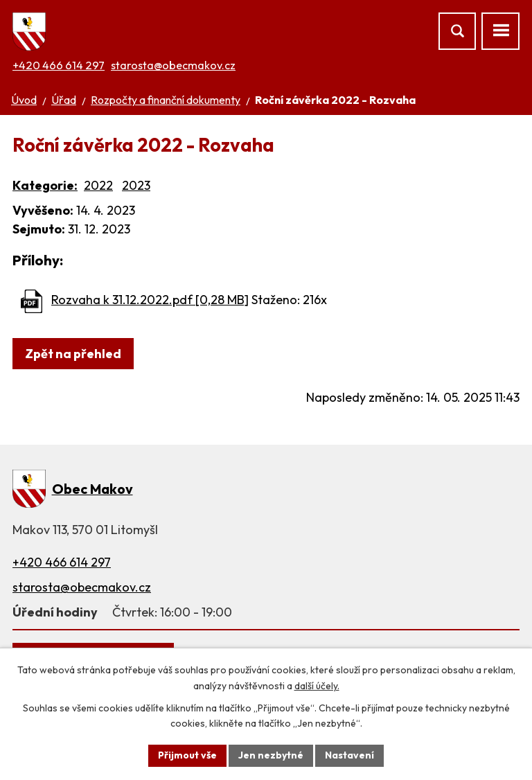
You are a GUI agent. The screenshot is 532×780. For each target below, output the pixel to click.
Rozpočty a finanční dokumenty (166, 100)
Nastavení (349, 755)
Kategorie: (45, 185)
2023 (136, 185)
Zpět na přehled (73, 354)
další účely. (317, 686)
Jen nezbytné (271, 755)
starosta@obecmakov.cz (173, 65)
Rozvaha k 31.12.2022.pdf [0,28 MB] (150, 300)
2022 (98, 185)
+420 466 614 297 (59, 65)
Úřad (64, 100)
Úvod (24, 100)
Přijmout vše (187, 755)
